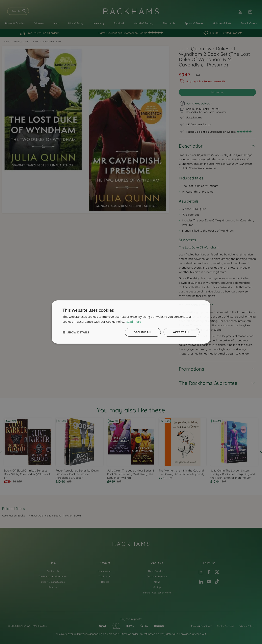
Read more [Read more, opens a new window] (133, 322)
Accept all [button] (182, 332)
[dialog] (131, 322)
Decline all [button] (143, 332)
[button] (76, 332)
